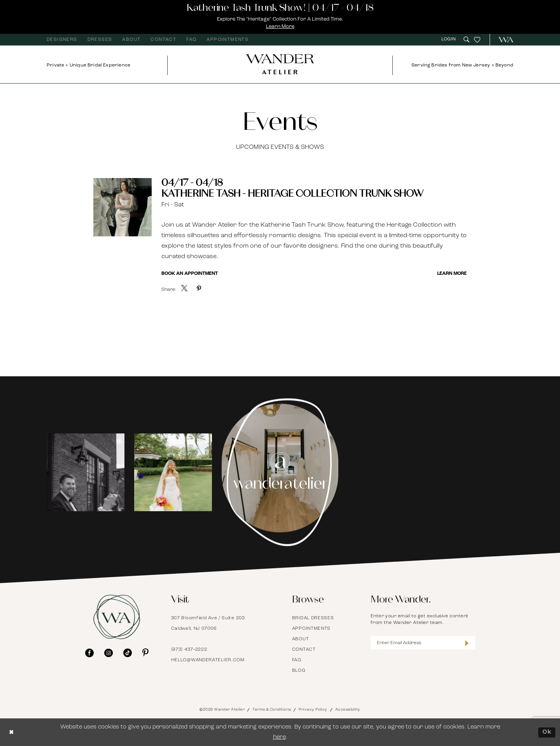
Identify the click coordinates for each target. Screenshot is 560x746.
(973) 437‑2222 (189, 650)
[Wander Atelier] (503, 40)
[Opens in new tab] (86, 472)
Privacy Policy (313, 710)
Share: (169, 290)
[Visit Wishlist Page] (477, 40)
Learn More (280, 27)
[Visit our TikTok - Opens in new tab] (128, 653)
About (301, 639)
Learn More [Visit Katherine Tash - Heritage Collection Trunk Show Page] (452, 274)
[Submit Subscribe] (467, 643)
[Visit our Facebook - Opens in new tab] (89, 653)
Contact (304, 650)
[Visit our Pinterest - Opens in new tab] (145, 653)
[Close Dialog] (12, 732)
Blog (299, 671)
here (279, 737)
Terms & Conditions (272, 710)
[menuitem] (62, 40)
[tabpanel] (86, 473)
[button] (450, 39)
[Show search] (466, 39)
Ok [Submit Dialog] (547, 732)
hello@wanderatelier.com (208, 660)
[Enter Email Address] (423, 643)
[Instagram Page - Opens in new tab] (280, 472)
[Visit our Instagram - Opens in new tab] (108, 653)
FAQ (297, 660)
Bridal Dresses (313, 618)
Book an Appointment (190, 274)
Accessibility (348, 710)
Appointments (311, 629)
